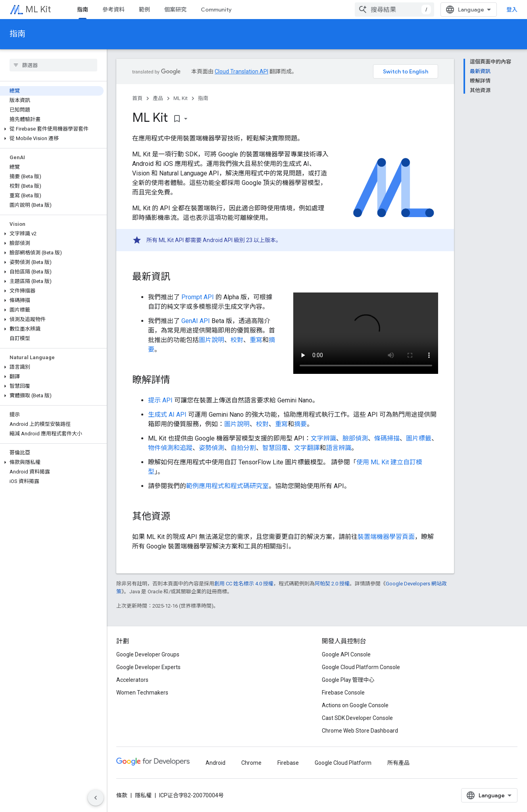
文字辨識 (323, 438)
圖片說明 (212, 340)
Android (215, 763)
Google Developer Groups (148, 654)
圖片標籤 (419, 438)
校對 (237, 340)
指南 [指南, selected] (83, 10)
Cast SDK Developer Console (357, 718)
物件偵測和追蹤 (170, 448)
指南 (17, 34)
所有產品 (398, 763)
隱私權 (143, 795)
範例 (144, 10)
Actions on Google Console (355, 705)
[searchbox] (53, 65)
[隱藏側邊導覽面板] (96, 798)
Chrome (251, 763)
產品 (158, 98)
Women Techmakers (142, 693)
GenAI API (196, 321)
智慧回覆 (275, 448)
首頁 (137, 98)
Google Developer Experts (148, 667)
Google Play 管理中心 (348, 680)
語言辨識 (339, 448)
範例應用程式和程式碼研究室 (227, 486)
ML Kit (38, 9)
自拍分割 (243, 448)
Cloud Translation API (241, 71)
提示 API (160, 400)
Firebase (288, 763)
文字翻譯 (307, 448)
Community (216, 10)
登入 (512, 10)
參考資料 (113, 10)
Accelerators (132, 680)
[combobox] (394, 10)
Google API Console (346, 654)
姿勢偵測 (212, 448)
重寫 (256, 340)
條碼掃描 (387, 438)
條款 (122, 795)
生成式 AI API (167, 415)
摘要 (300, 424)
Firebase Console (343, 693)
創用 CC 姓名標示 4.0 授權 (244, 584)
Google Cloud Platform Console (361, 667)
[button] (52, 129)
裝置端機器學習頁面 (386, 537)
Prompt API (198, 297)
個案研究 (175, 10)
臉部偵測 (355, 438)
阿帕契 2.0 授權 (332, 584)
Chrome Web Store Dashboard (360, 731)
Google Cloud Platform (343, 763)
